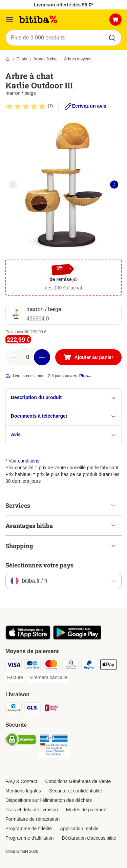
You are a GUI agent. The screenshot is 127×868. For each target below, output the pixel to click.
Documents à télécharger (63, 416)
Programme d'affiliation (29, 838)
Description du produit (63, 398)
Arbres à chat (46, 59)
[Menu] (9, 20)
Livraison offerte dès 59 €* (63, 5)
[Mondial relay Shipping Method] (51, 709)
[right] (114, 185)
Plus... (85, 376)
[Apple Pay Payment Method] (108, 666)
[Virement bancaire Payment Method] (48, 678)
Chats (22, 59)
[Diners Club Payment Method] (70, 666)
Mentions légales (23, 791)
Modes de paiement (87, 810)
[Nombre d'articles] (28, 357)
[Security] (21, 740)
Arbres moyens (78, 59)
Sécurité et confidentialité (76, 791)
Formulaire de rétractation (33, 819)
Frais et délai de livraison (32, 810)
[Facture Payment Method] (15, 678)
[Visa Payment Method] (14, 666)
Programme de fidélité (29, 829)
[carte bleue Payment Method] (33, 666)
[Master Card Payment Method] (51, 666)
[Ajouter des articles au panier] (42, 357)
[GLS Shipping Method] (33, 709)
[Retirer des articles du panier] (14, 357)
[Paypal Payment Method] (89, 666)
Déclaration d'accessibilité (89, 838)
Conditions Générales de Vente (78, 781)
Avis (63, 435)
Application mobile (79, 829)
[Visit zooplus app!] (28, 638)
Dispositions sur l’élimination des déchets (49, 800)
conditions (29, 461)
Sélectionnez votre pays (39, 565)
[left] (13, 185)
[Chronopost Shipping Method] (14, 709)
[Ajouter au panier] (88, 357)
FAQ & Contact (21, 781)
